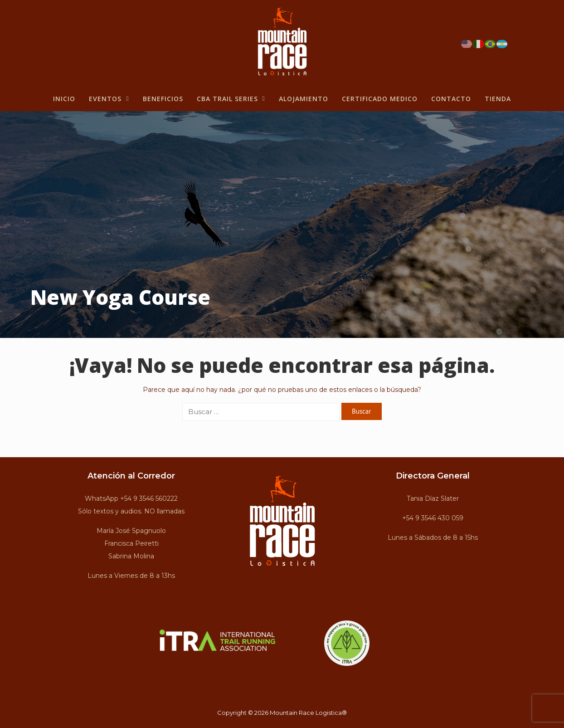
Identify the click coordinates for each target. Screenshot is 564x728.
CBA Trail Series (231, 99)
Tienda (498, 99)
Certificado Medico (380, 99)
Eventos (109, 99)
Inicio (64, 99)
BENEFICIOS (163, 99)
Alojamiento (304, 99)
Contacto (451, 99)
